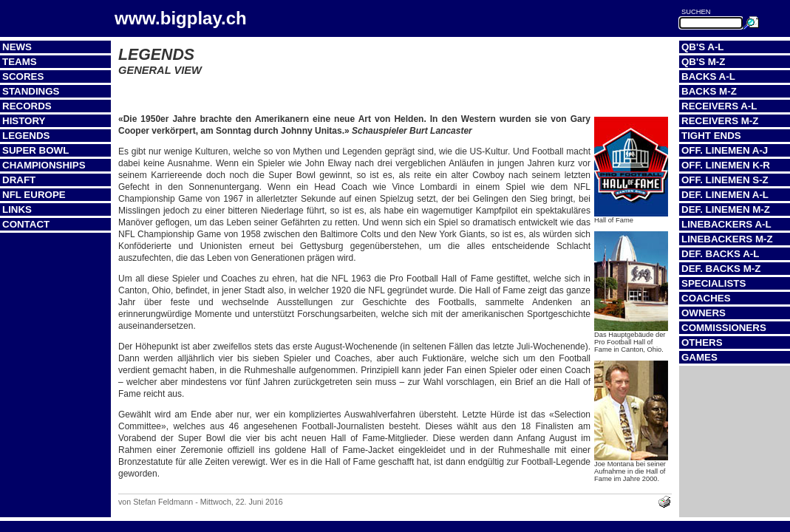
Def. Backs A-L (720, 254)
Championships (44, 165)
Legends (26, 136)
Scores (23, 76)
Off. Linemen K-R (726, 165)
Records (27, 106)
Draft (19, 180)
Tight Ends (711, 136)
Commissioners (724, 328)
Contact (26, 224)
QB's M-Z (703, 62)
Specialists (714, 283)
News (17, 47)
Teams (20, 62)
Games (699, 357)
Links (17, 209)
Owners (704, 313)
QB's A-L (702, 47)
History (24, 121)
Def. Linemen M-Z (726, 209)
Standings (31, 91)
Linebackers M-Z (727, 239)
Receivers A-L (719, 106)
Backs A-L (708, 76)
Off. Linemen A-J (725, 150)
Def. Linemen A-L (725, 195)
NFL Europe (34, 195)
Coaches (706, 298)
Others (702, 342)
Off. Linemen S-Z (725, 180)
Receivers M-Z (720, 121)
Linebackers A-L (726, 224)
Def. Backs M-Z (721, 269)
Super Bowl (35, 150)
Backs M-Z (709, 91)
